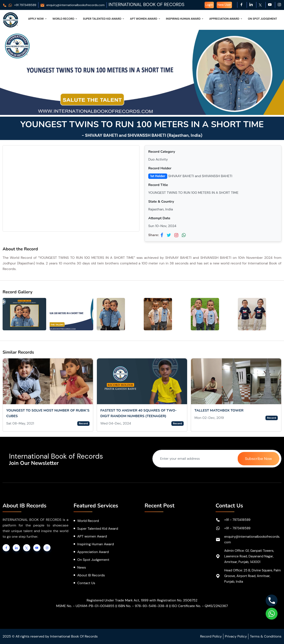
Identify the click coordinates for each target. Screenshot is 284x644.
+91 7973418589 (19, 5)
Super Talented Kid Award (104, 19)
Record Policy (211, 636)
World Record (65, 19)
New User (224, 5)
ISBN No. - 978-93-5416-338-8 (143, 606)
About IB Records (91, 575)
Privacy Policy (236, 636)
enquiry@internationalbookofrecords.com (72, 5)
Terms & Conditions (266, 636)
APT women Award (92, 536)
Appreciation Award (226, 19)
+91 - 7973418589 (237, 520)
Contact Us (86, 583)
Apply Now (38, 19)
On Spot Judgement (263, 19)
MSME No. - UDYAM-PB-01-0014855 (85, 606)
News (82, 567)
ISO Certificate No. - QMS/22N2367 (200, 606)
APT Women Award (145, 19)
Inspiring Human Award (185, 19)
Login (209, 5)
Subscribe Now (258, 459)
